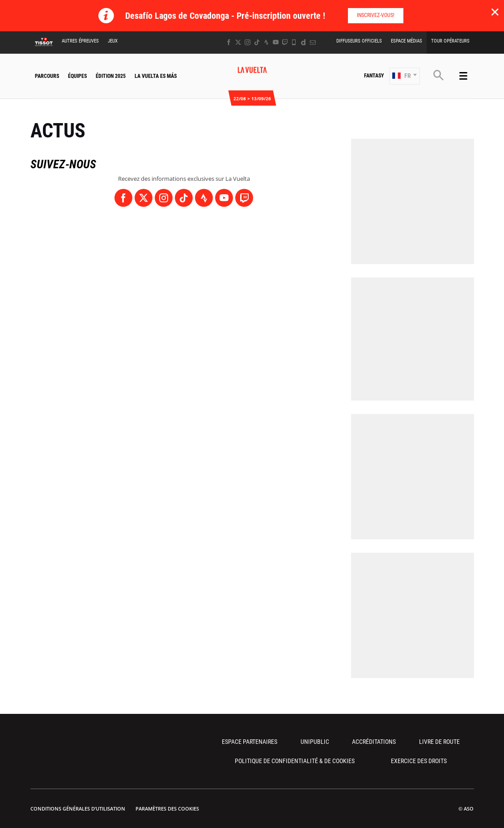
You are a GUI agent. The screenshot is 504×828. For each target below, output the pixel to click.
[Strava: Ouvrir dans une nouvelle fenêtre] (266, 42)
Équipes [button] (77, 76)
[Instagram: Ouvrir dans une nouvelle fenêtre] (248, 42)
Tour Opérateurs (450, 41)
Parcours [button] (47, 76)
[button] (404, 76)
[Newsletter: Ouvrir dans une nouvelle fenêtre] (313, 42)
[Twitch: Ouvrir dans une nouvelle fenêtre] (285, 42)
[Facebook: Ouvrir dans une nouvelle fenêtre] (229, 42)
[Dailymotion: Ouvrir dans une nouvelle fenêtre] (303, 42)
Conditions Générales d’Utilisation (78, 809)
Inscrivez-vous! (376, 15)
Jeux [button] (113, 41)
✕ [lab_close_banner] (495, 12)
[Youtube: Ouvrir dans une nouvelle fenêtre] (276, 42)
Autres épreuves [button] (80, 41)
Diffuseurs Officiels (359, 41)
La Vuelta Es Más (156, 76)
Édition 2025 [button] (111, 76)
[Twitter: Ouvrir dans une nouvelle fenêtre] (238, 42)
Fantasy (374, 76)
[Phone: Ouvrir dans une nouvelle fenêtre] (294, 42)
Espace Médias (407, 41)
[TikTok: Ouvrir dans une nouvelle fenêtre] (257, 42)
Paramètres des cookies (167, 809)
